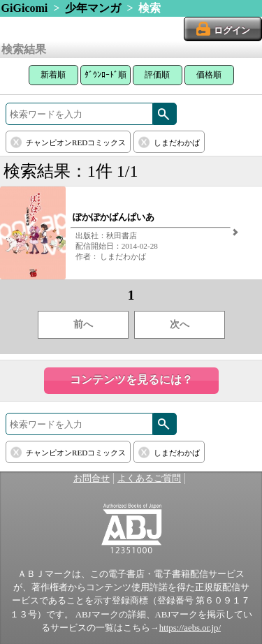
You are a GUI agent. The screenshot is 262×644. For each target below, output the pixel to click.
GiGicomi (25, 8)
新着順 (53, 75)
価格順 (209, 75)
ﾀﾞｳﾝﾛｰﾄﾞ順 (105, 75)
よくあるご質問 (149, 478)
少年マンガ (93, 8)
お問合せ (92, 478)
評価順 (157, 75)
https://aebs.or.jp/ (190, 628)
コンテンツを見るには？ (131, 380)
